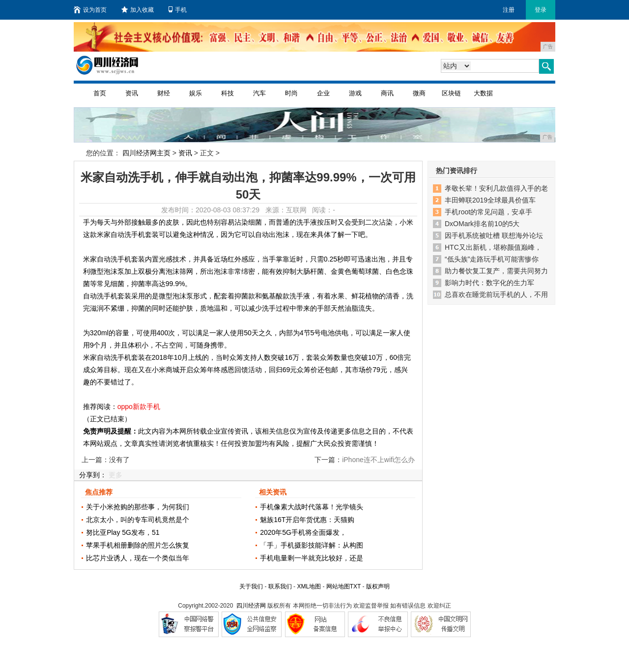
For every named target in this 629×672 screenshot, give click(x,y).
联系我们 (280, 586)
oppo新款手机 (139, 407)
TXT (355, 586)
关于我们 (251, 586)
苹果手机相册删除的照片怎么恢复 (138, 545)
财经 (164, 93)
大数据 (483, 93)
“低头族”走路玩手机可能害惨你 (492, 259)
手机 (178, 10)
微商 (419, 93)
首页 (100, 93)
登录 (541, 10)
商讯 (387, 93)
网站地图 (338, 586)
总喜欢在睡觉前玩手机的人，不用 (496, 294)
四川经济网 (251, 606)
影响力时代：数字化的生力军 (489, 283)
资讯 (132, 93)
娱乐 (196, 93)
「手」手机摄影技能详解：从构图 (312, 545)
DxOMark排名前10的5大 (482, 224)
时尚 (291, 93)
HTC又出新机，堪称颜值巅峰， (493, 247)
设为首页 (90, 10)
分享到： (93, 475)
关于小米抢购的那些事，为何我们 (138, 507)
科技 (228, 93)
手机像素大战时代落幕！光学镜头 (312, 507)
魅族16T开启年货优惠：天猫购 (307, 520)
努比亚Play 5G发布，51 (123, 532)
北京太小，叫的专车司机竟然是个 (138, 520)
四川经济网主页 (146, 153)
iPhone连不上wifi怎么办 (378, 460)
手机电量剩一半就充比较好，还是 (312, 558)
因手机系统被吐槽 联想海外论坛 (494, 235)
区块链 (451, 93)
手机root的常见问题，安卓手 (488, 212)
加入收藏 (138, 10)
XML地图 (309, 586)
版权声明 (378, 586)
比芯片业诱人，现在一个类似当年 (138, 558)
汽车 (259, 93)
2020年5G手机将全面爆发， (303, 532)
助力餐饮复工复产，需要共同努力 (496, 271)
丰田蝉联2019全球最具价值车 (490, 200)
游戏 (355, 93)
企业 (323, 93)
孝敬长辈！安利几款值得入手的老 (496, 188)
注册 (509, 10)
